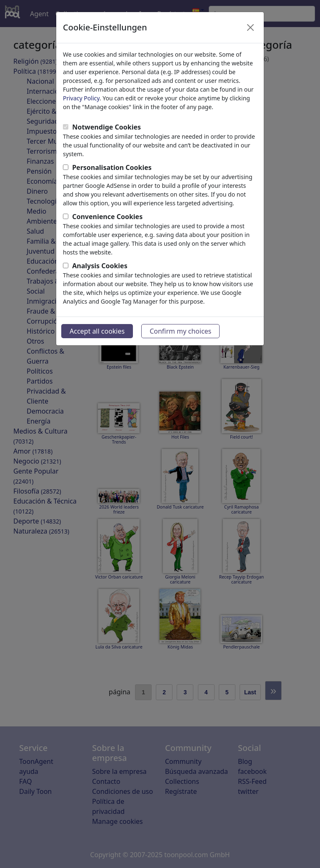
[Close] (250, 27)
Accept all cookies (97, 331)
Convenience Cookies (107, 217)
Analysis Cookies (100, 266)
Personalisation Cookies (112, 167)
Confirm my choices (180, 331)
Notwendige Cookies (106, 127)
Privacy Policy (81, 98)
